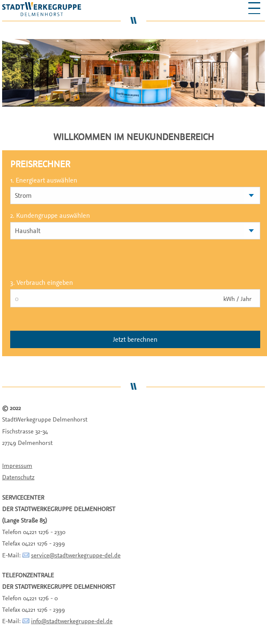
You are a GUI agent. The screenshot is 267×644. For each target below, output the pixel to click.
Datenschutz (18, 477)
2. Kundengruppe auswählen (50, 215)
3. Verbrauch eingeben (42, 282)
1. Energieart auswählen (44, 180)
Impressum (17, 465)
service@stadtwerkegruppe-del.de (76, 555)
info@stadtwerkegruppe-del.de (72, 621)
